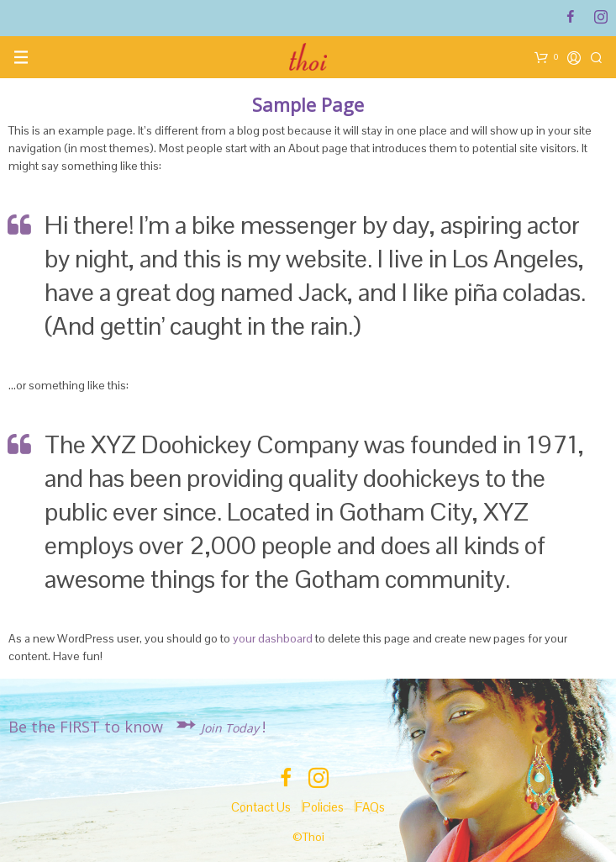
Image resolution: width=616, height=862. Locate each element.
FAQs (370, 807)
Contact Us (261, 807)
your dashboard (273, 638)
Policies (323, 807)
